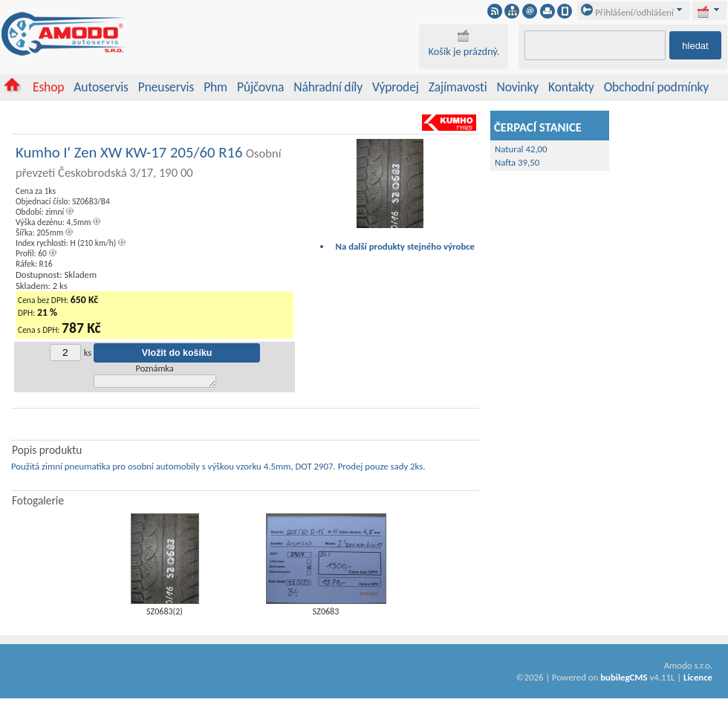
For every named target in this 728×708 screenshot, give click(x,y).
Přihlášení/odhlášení (627, 12)
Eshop (48, 87)
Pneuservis (166, 87)
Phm (215, 87)
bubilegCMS (624, 679)
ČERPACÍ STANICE (538, 127)
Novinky (518, 87)
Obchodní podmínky (656, 87)
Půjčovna (260, 87)
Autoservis (101, 87)
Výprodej (396, 87)
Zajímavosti (458, 87)
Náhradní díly (328, 87)
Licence (698, 679)
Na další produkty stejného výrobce (406, 246)
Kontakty (571, 87)
